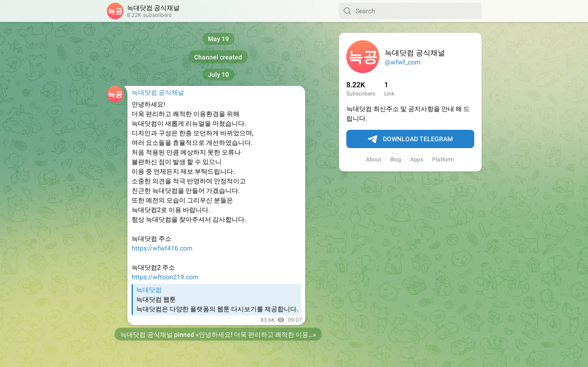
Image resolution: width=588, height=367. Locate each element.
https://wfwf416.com (162, 248)
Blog (396, 160)
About (373, 160)
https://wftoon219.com (165, 277)
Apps (417, 160)
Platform (443, 160)
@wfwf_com (403, 62)
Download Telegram (410, 139)
